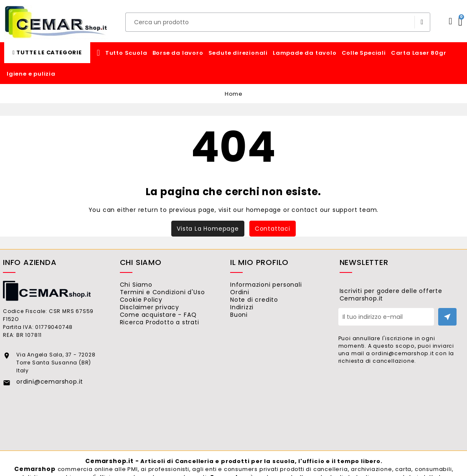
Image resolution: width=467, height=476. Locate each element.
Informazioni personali (277, 285)
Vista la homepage (208, 229)
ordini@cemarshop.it (50, 382)
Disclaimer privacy (160, 318)
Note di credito (265, 307)
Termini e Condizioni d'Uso (173, 296)
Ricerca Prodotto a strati (170, 341)
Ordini (251, 296)
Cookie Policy (152, 307)
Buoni (250, 330)
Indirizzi (253, 318)
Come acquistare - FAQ (169, 330)
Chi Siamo (147, 285)
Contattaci (273, 229)
